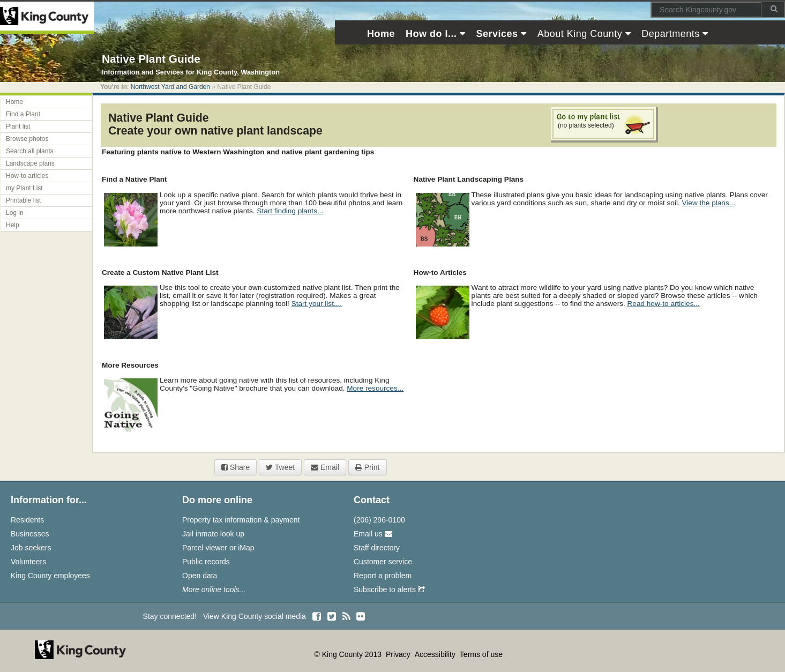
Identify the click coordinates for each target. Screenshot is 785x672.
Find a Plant (23, 114)
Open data (200, 576)
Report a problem (383, 576)
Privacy (399, 654)
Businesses (30, 534)
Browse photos (27, 139)
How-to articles (27, 176)
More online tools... (214, 589)
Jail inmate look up (213, 534)
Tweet (280, 467)
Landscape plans (30, 163)
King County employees (50, 576)
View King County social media (255, 616)
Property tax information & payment (241, 520)
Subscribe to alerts (389, 589)
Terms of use (481, 654)
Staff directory (377, 548)
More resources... (375, 388)
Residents (27, 520)
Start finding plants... (290, 211)
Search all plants (30, 151)
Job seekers (31, 548)
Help (13, 225)
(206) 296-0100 (379, 520)
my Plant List (24, 188)
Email (325, 467)
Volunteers (28, 562)
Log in (15, 213)
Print (368, 467)
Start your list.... (317, 304)
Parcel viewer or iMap (218, 548)
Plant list (18, 126)
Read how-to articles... (664, 304)
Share (235, 467)
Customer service (383, 562)
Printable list (23, 200)
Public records (206, 562)
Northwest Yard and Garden (170, 87)
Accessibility (436, 654)
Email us (373, 534)
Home (14, 102)
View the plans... (709, 203)
